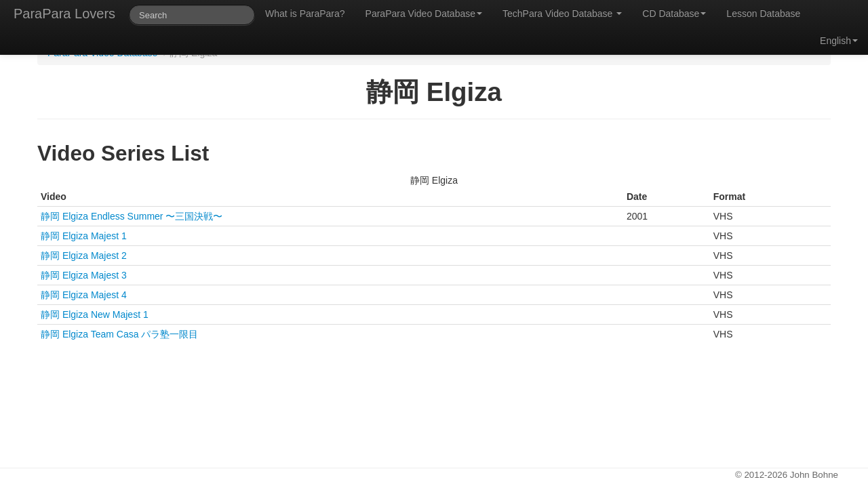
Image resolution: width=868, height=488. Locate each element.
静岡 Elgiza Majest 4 (84, 295)
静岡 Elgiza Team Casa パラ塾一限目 (119, 334)
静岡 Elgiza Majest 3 (84, 275)
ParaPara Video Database (424, 14)
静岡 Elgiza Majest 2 (84, 256)
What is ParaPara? (305, 14)
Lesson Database (763, 14)
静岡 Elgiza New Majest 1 (95, 314)
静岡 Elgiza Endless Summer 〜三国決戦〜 (132, 216)
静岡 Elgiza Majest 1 (84, 236)
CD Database (674, 14)
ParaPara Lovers (64, 14)
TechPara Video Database (562, 14)
